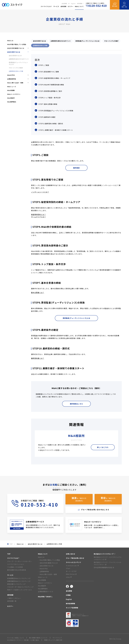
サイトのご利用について (16, 638)
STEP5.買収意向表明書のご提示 (50, 91)
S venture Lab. (72, 566)
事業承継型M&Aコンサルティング (19, 581)
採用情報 (80, 3)
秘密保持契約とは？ (38, 214)
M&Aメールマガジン (14, 94)
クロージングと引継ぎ (16, 68)
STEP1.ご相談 (44, 65)
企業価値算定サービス (46, 591)
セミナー (10, 606)
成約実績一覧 (12, 601)
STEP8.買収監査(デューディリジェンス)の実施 (56, 111)
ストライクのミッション (16, 564)
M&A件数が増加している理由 (17, 44)
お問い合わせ (71, 554)
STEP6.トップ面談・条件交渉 (49, 98)
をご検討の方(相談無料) (79, 499)
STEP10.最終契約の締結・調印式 (51, 124)
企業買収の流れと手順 (16, 71)
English (73, 3)
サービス (10, 575)
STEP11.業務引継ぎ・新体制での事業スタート (56, 130)
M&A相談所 (11, 98)
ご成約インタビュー (14, 598)
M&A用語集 (11, 90)
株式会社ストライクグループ (104, 554)
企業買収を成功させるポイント (19, 59)
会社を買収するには (15, 56)
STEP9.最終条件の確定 (47, 117)
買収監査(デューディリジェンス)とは (18, 63)
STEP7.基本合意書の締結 (48, 104)
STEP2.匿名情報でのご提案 (49, 72)
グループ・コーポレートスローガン (19, 561)
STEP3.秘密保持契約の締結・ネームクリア (54, 78)
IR (69, 3)
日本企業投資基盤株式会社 (104, 567)
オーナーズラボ (71, 571)
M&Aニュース (12, 87)
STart (68, 568)
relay (69, 577)
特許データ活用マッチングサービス (20, 590)
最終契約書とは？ (38, 358)
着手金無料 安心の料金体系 (17, 570)
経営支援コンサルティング (16, 584)
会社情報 (64, 3)
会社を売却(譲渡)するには (49, 563)
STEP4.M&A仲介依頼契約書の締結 (51, 85)
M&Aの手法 (44, 569)
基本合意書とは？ (38, 293)
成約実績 (10, 595)
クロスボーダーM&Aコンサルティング (20, 587)
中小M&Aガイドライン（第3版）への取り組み (23, 640)
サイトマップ (57, 638)
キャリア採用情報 (72, 608)
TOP (9, 554)
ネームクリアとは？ (38, 217)
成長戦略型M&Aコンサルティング (19, 578)
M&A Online (71, 574)
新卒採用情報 (71, 603)
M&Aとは (10, 41)
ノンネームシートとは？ (40, 192)
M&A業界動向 (12, 102)
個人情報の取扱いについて (38, 638)
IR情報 (68, 595)
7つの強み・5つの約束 (15, 567)
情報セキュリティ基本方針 (53, 640)
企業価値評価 (44, 571)
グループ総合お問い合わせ (75, 558)
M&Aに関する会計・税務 (48, 574)
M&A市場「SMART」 (46, 597)
